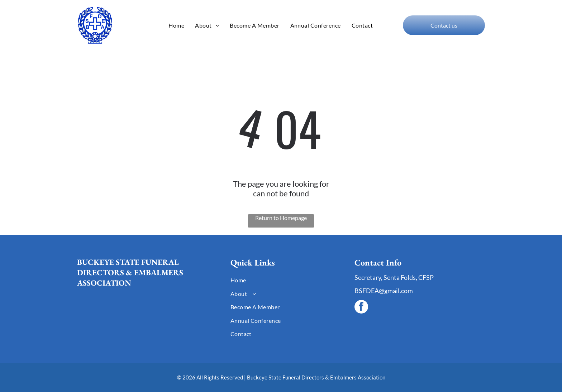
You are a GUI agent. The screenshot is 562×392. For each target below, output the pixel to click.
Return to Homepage (281, 218)
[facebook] (361, 308)
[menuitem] (176, 25)
